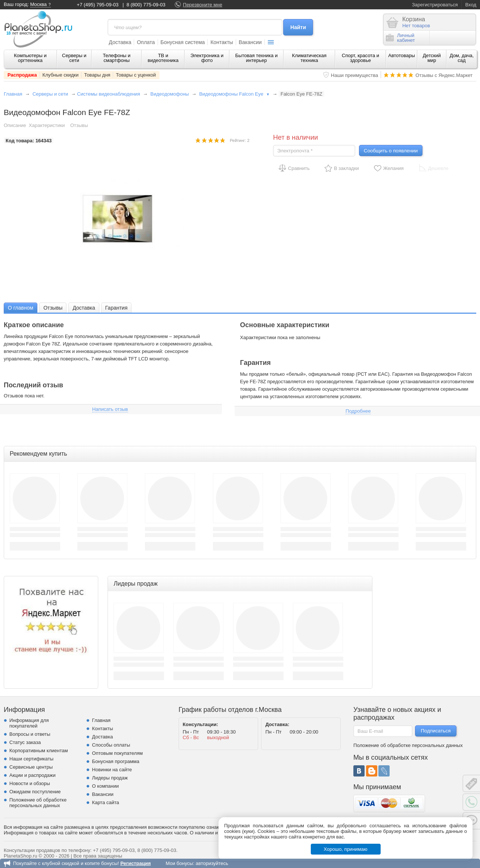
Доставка (120, 42)
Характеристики (47, 125)
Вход (471, 5)
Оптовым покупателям (117, 753)
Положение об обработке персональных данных (38, 803)
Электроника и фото (207, 58)
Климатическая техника (309, 58)
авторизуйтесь (212, 863)
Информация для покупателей (29, 723)
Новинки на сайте (112, 770)
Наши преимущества (355, 75)
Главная (13, 94)
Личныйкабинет (400, 38)
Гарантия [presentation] (117, 308)
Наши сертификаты (31, 759)
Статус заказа (25, 742)
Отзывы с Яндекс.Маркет (444, 75)
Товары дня (97, 75)
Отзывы (79, 125)
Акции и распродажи (32, 775)
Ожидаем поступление (35, 792)
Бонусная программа (116, 761)
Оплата (146, 42)
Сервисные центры (31, 767)
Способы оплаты (111, 745)
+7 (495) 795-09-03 (98, 5)
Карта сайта (105, 802)
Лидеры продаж (110, 778)
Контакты (222, 42)
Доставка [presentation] (84, 308)
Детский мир (432, 58)
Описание (15, 125)
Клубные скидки (61, 75)
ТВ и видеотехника (163, 58)
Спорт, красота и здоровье (360, 58)
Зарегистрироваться (435, 5)
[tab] (21, 308)
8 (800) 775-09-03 (146, 5)
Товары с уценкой (136, 75)
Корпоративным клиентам (39, 751)
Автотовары (402, 55)
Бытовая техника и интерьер (256, 58)
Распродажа (22, 75)
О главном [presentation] (21, 308)
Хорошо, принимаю (346, 849)
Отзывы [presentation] (53, 308)
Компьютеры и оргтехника (30, 58)
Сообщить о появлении (391, 151)
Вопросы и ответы (30, 734)
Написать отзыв (110, 409)
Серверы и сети (74, 58)
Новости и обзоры (30, 783)
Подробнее (358, 411)
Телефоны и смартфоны (117, 58)
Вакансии (250, 42)
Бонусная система (183, 42)
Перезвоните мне (203, 5)
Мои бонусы (179, 863)
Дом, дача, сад (462, 58)
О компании (105, 786)
